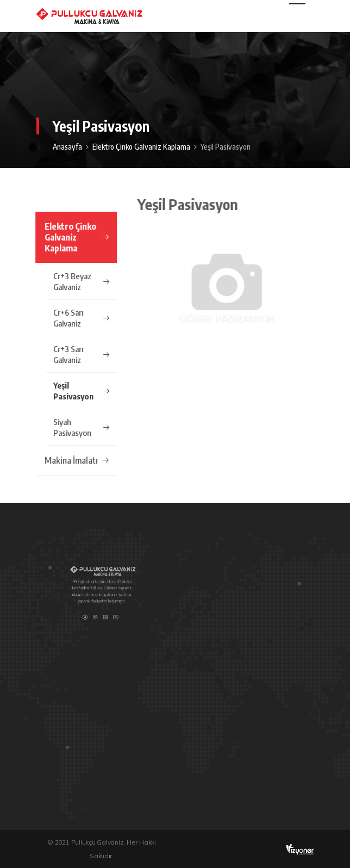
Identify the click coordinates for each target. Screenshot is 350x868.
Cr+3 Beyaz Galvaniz (81, 281)
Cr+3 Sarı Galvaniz (81, 354)
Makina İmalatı (77, 460)
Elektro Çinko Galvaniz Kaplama (141, 147)
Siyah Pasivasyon (81, 427)
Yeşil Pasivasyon (81, 391)
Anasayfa (67, 147)
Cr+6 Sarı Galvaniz (81, 318)
